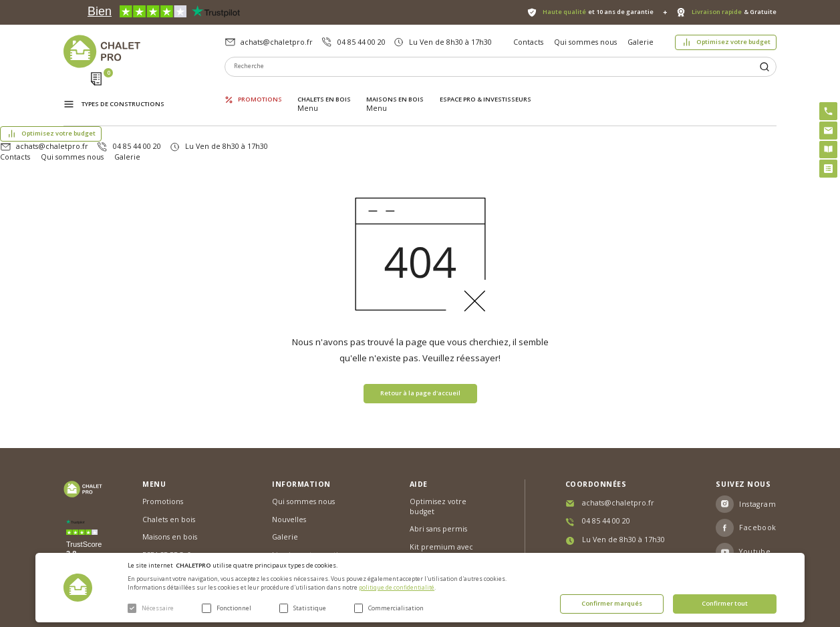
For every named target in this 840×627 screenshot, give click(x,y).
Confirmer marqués (612, 603)
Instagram (757, 452)
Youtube (755, 500)
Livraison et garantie (307, 503)
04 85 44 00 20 (362, 42)
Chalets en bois (324, 90)
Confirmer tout (725, 603)
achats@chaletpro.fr (277, 42)
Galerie (641, 42)
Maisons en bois (395, 90)
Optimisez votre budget (733, 42)
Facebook (758, 476)
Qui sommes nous (585, 42)
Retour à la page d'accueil (420, 341)
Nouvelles (289, 467)
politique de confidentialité (397, 588)
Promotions (260, 90)
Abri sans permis (438, 477)
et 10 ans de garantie (598, 12)
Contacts (528, 42)
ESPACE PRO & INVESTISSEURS (485, 90)
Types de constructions (123, 91)
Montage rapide (438, 522)
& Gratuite (734, 12)
